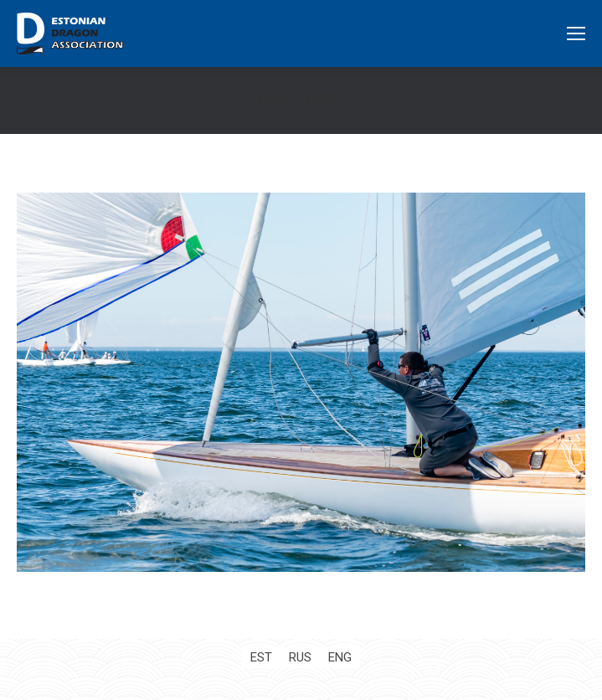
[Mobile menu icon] (576, 33)
